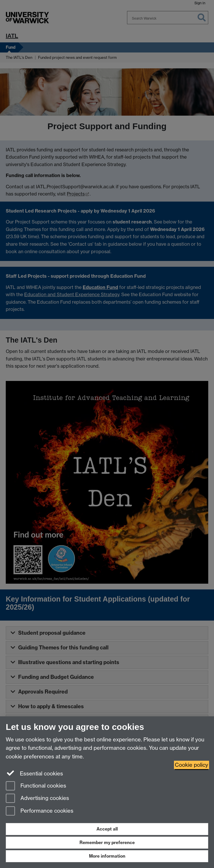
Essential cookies (34, 773)
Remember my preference (107, 842)
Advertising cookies (37, 799)
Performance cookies (40, 811)
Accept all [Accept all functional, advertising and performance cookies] (107, 829)
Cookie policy (192, 765)
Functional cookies (36, 786)
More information (107, 856)
